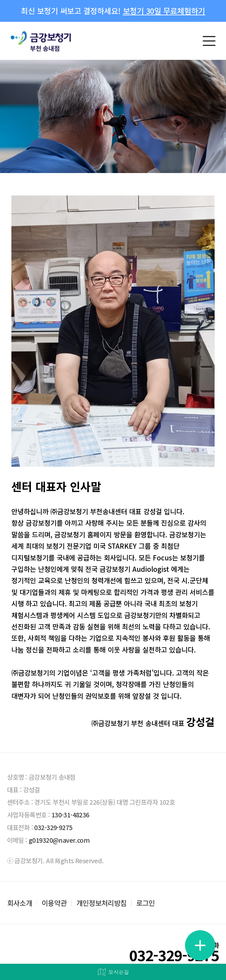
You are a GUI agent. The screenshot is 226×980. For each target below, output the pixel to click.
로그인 (146, 903)
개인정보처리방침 (102, 903)
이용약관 (54, 903)
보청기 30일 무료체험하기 (164, 11)
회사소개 (20, 903)
